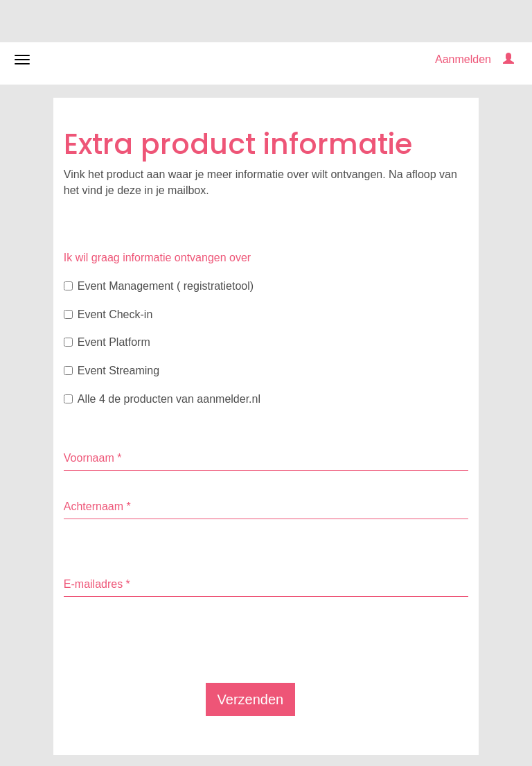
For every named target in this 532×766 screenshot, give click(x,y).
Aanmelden (463, 59)
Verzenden (251, 699)
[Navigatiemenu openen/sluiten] (22, 60)
